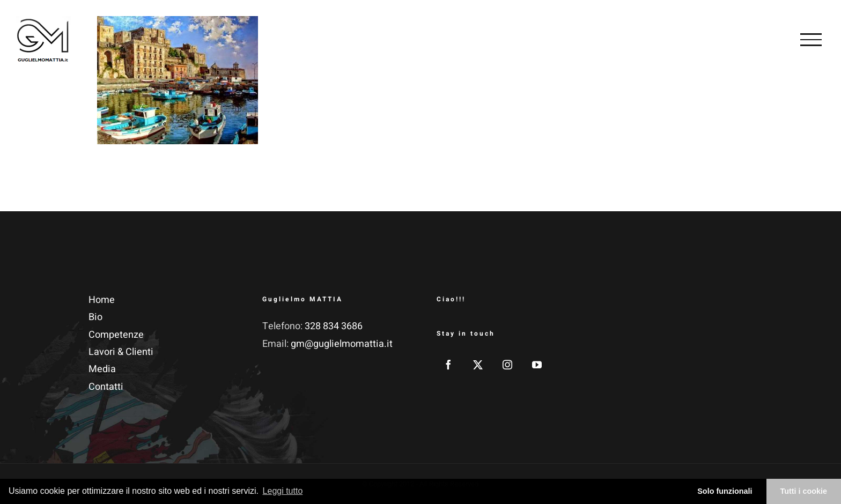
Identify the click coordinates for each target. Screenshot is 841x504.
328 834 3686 (334, 326)
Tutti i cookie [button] (803, 491)
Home (102, 300)
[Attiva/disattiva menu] (811, 40)
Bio (95, 317)
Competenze (116, 335)
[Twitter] (478, 365)
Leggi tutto (283, 491)
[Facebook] (448, 365)
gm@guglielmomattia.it (342, 344)
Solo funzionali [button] (725, 491)
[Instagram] (507, 365)
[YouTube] (537, 365)
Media (102, 369)
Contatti (106, 387)
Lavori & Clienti (121, 352)
